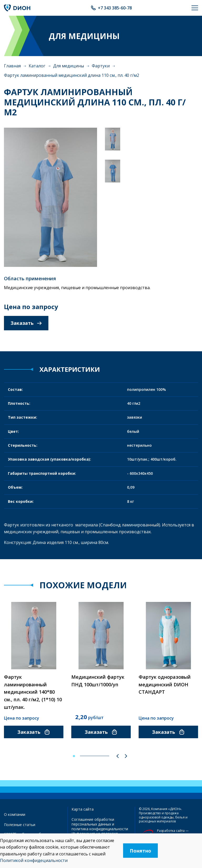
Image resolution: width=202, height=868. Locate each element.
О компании (15, 814)
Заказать (26, 323)
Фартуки (101, 66)
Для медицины (69, 66)
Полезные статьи (20, 825)
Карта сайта (83, 809)
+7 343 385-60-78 (115, 8)
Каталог (37, 66)
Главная (12, 66)
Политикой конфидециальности (34, 860)
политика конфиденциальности (100, 829)
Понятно (140, 851)
